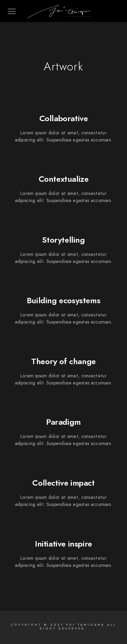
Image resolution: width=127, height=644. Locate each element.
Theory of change (63, 361)
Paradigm (63, 422)
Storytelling (63, 240)
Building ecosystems (63, 300)
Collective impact (63, 483)
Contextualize (64, 179)
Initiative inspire (63, 544)
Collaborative (64, 118)
